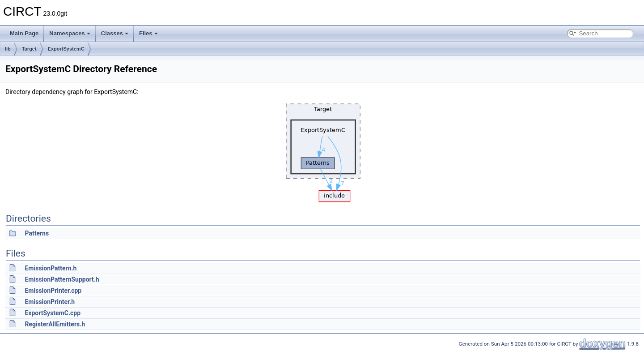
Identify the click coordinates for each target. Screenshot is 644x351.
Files (148, 33)
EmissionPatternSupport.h (62, 279)
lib (8, 49)
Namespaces (70, 33)
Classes (115, 33)
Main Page (24, 33)
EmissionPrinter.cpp (53, 291)
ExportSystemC (66, 49)
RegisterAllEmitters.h (55, 324)
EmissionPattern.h (51, 268)
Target (29, 49)
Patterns (37, 233)
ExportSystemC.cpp (53, 313)
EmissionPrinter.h (50, 302)
